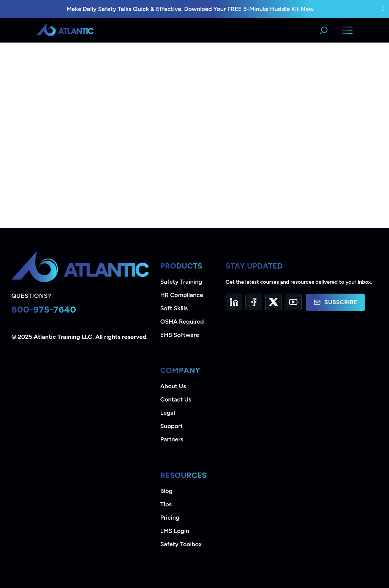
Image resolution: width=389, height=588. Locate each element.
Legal (168, 413)
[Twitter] (274, 302)
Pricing (170, 518)
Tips (166, 504)
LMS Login (175, 531)
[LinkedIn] (234, 302)
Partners (172, 439)
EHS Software (180, 335)
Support (172, 426)
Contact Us (176, 399)
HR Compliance (182, 295)
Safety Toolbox (181, 544)
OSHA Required (182, 322)
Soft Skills (174, 308)
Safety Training (181, 282)
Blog (166, 491)
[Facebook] (254, 302)
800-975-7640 (44, 309)
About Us (173, 386)
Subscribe (335, 302)
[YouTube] (293, 302)
